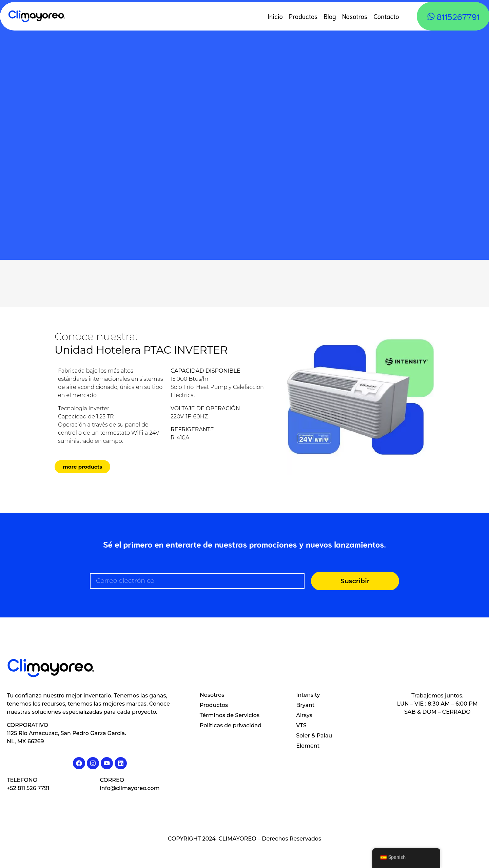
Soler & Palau (314, 736)
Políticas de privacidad (231, 725)
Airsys (304, 715)
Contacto (386, 16)
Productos (303, 16)
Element (308, 746)
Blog (330, 16)
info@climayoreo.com (130, 788)
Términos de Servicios (230, 715)
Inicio (275, 16)
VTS (301, 725)
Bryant (305, 705)
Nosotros (355, 16)
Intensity (308, 695)
